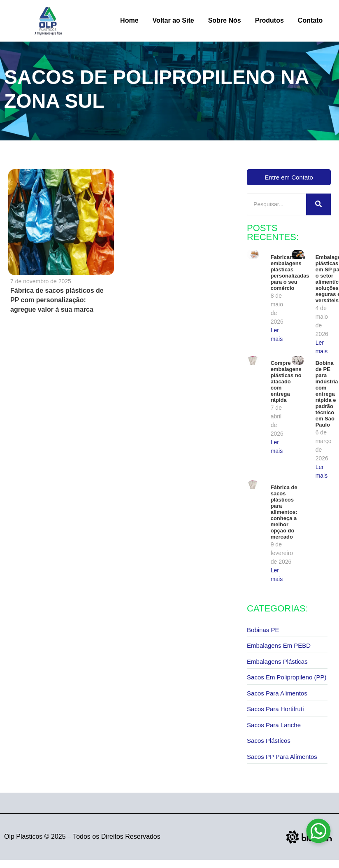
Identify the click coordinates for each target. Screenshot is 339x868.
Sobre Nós (225, 20)
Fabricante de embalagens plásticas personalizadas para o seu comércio (290, 273)
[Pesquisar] (276, 204)
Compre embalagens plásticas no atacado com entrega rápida (286, 381)
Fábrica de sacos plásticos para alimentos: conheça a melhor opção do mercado (284, 512)
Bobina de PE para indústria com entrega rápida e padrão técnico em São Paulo (327, 394)
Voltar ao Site (173, 20)
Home (129, 20)
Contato (310, 20)
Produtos (269, 20)
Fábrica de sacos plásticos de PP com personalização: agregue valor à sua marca (57, 300)
